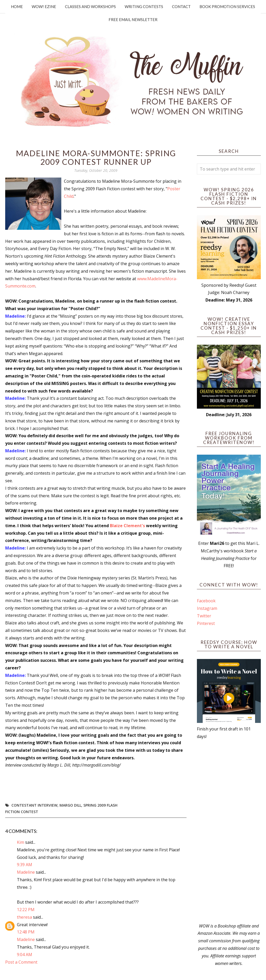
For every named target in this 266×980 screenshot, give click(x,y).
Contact (181, 6)
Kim (21, 842)
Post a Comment (21, 962)
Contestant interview (34, 805)
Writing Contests (144, 6)
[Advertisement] (229, 831)
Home (17, 6)
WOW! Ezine (44, 6)
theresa (24, 917)
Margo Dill (70, 805)
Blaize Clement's (127, 526)
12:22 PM (26, 910)
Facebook (206, 601)
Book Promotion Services (227, 6)
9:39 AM (25, 865)
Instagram (207, 608)
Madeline (26, 872)
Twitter (204, 616)
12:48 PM (26, 932)
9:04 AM (25, 955)
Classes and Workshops (90, 6)
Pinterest (206, 623)
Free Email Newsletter (133, 19)
